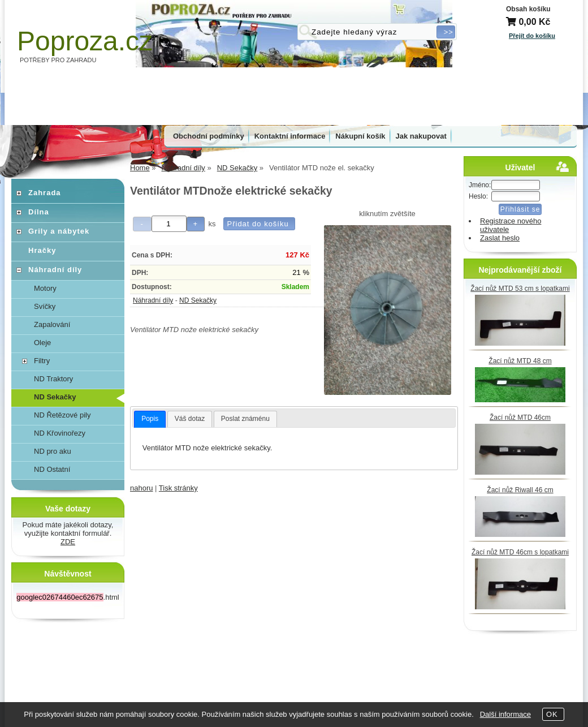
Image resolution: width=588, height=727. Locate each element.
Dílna (39, 212)
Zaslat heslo (500, 238)
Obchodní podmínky (209, 136)
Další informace (505, 714)
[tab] (150, 419)
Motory (45, 288)
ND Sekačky (198, 300)
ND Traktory (53, 379)
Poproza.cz (85, 41)
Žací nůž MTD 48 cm (520, 361)
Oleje (42, 343)
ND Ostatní (52, 469)
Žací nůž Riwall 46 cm (520, 490)
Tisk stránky (178, 488)
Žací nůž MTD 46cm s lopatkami (520, 552)
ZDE (68, 542)
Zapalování (52, 324)
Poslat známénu (245, 419)
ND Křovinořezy (60, 433)
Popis (150, 419)
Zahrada (45, 193)
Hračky (42, 250)
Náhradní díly (153, 300)
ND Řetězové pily (62, 415)
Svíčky (45, 306)
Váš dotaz (190, 419)
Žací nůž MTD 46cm (520, 418)
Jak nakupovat (421, 136)
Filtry (42, 361)
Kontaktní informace (290, 136)
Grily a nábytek (59, 231)
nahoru (141, 488)
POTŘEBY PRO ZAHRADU (58, 60)
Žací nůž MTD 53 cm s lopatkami (520, 289)
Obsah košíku (528, 9)
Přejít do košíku (532, 36)
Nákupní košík (360, 136)
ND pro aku (53, 451)
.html (68, 597)
